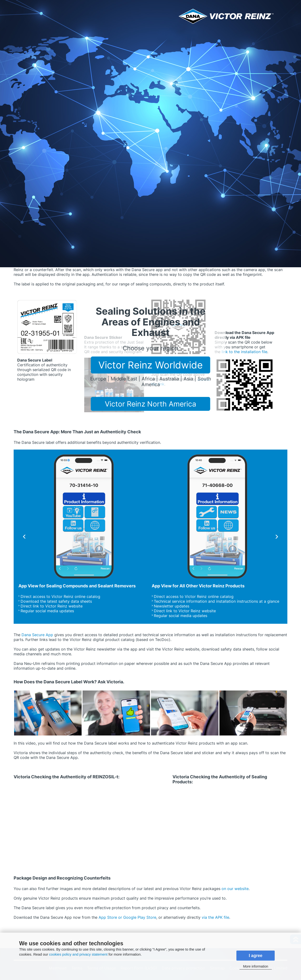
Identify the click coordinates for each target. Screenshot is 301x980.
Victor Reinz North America (150, 404)
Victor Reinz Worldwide (150, 365)
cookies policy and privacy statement (78, 954)
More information (256, 966)
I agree (256, 956)
